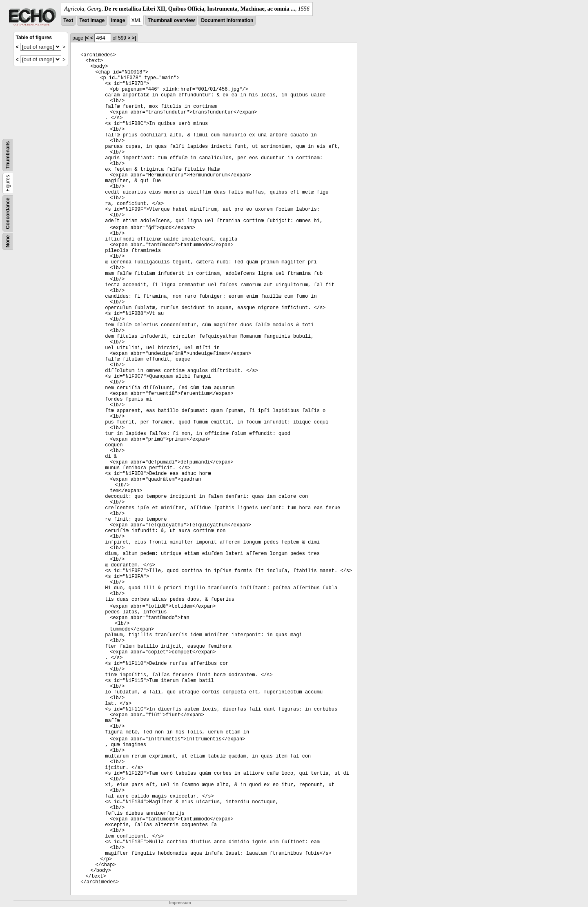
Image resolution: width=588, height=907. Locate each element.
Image (118, 20)
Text (68, 20)
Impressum (180, 903)
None (8, 241)
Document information (227, 20)
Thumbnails (8, 155)
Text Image (92, 20)
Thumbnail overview (171, 20)
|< (87, 38)
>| (134, 38)
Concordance (8, 213)
